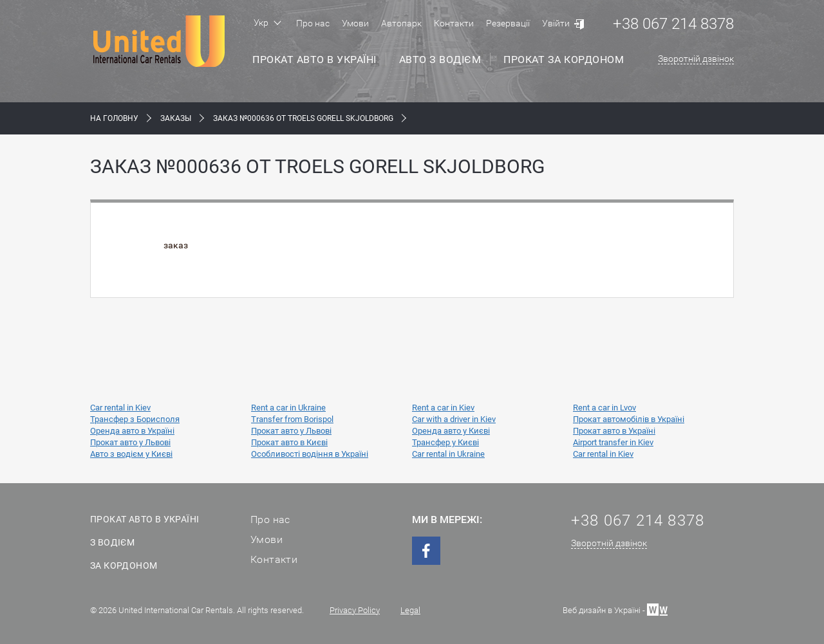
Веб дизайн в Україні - (615, 609)
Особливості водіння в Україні (310, 454)
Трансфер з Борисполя (135, 419)
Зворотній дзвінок (696, 59)
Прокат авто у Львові (291, 431)
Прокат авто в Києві (289, 442)
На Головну (114, 118)
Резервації (508, 23)
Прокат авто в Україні (314, 60)
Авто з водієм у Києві (131, 454)
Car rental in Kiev (120, 408)
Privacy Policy (355, 610)
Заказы (176, 118)
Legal (410, 610)
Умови (355, 23)
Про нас (313, 23)
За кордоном (124, 566)
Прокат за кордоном (564, 60)
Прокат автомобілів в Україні (629, 419)
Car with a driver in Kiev (454, 419)
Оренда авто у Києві (451, 431)
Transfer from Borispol (292, 419)
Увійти (556, 23)
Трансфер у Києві (445, 442)
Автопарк (401, 23)
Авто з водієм (440, 60)
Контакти (454, 23)
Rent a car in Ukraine (288, 408)
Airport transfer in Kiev (613, 442)
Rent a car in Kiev (443, 408)
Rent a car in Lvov (604, 408)
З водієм (112, 542)
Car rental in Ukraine (448, 454)
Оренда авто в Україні (132, 431)
